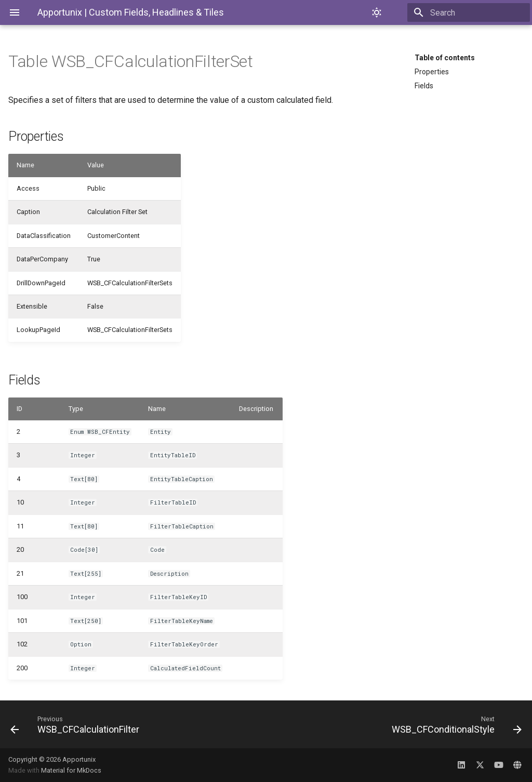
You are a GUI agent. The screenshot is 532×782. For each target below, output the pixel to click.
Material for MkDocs (71, 770)
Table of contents (445, 58)
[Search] (469, 12)
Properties (432, 72)
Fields (424, 86)
